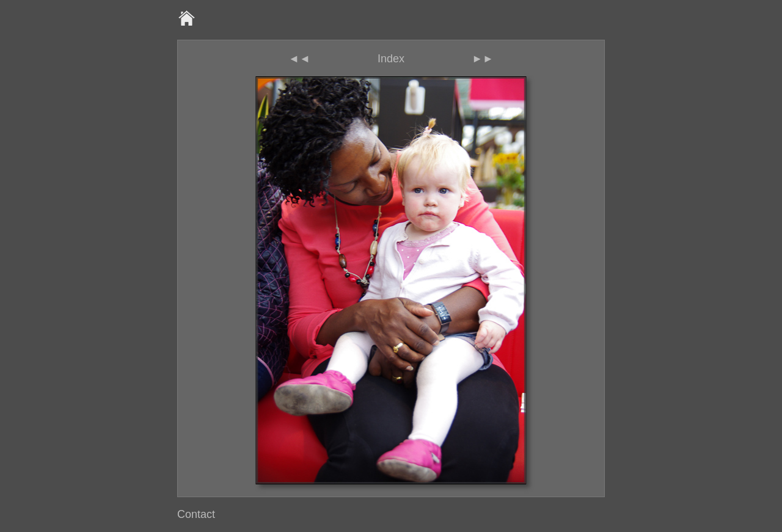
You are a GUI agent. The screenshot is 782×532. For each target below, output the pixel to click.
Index (391, 59)
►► (483, 59)
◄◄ (299, 59)
